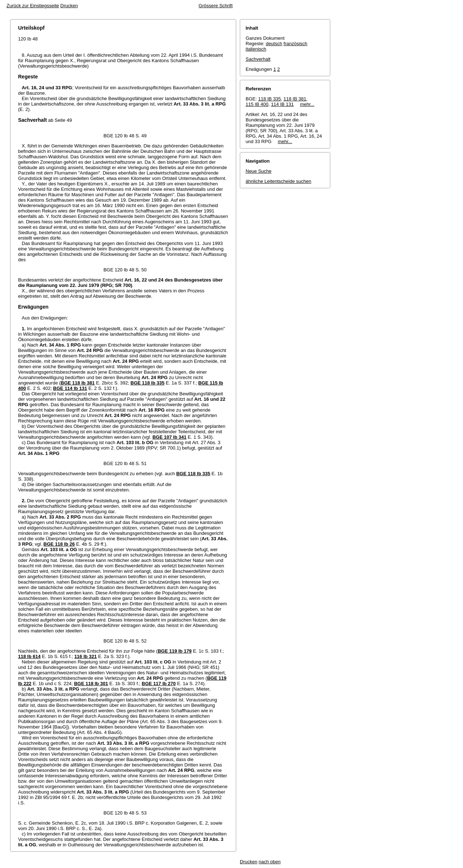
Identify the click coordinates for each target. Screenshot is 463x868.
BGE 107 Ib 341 (169, 437)
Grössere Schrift (216, 6)
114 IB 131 (282, 104)
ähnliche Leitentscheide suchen (278, 181)
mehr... (307, 104)
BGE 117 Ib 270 (159, 684)
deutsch (274, 44)
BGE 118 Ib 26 (59, 544)
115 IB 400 (257, 104)
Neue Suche (259, 171)
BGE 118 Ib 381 (78, 383)
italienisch (256, 49)
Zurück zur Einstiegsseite (33, 6)
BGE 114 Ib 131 (70, 388)
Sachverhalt (258, 59)
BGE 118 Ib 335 (148, 383)
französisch (296, 44)
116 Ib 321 (85, 656)
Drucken (69, 6)
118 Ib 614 (29, 656)
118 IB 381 (295, 99)
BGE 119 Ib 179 (175, 651)
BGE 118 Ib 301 (91, 684)
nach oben (270, 862)
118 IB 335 (270, 99)
